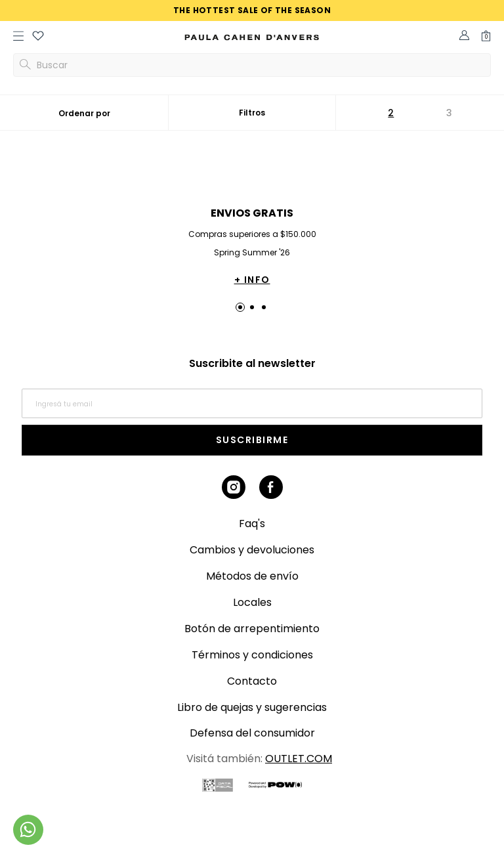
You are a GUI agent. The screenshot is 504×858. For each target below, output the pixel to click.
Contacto (252, 681)
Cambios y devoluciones (252, 550)
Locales (252, 602)
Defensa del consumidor (252, 733)
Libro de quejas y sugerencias (252, 707)
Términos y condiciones (252, 655)
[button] (38, 38)
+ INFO (252, 280)
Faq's (252, 524)
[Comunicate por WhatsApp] (28, 830)
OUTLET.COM (299, 759)
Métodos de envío (252, 576)
